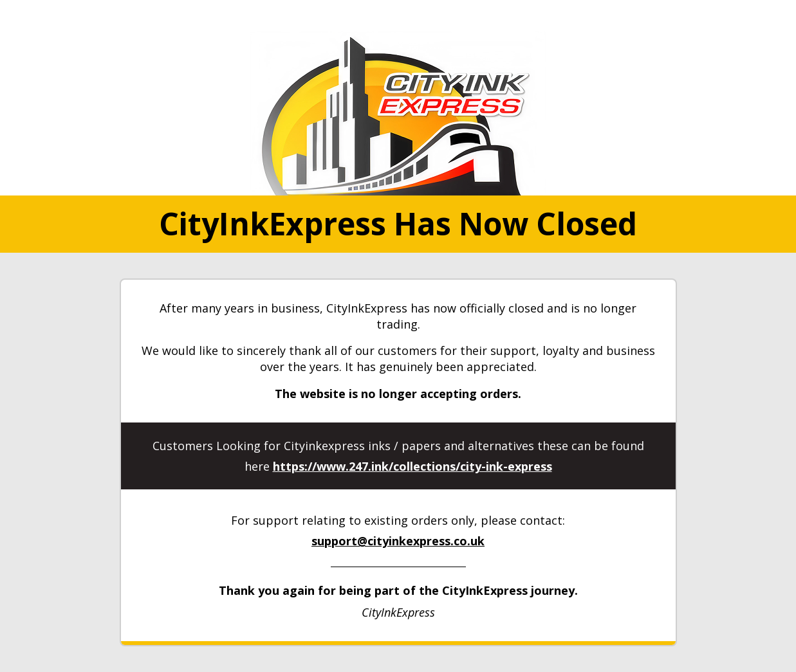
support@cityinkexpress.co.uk (398, 541)
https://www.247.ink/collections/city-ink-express (412, 466)
